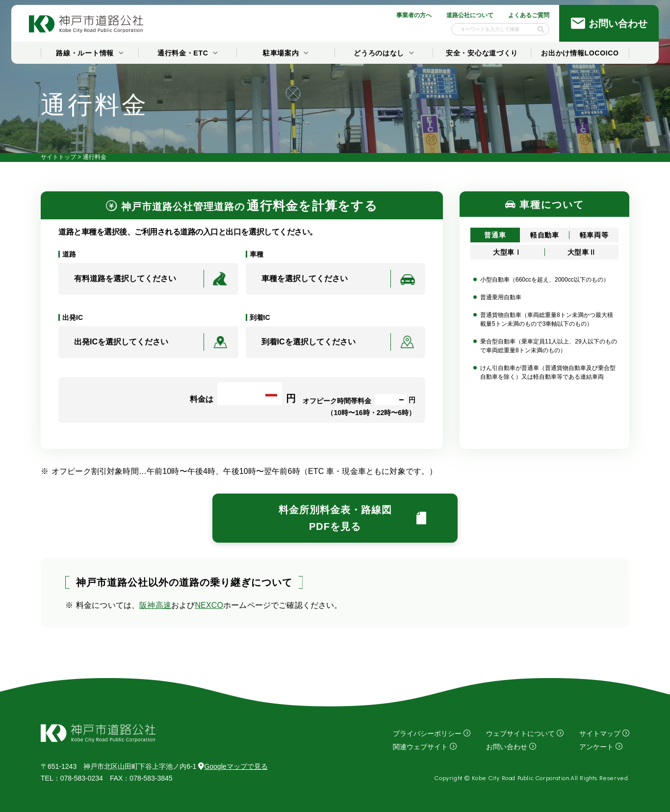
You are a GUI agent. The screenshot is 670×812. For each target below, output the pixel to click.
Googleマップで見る (233, 766)
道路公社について (470, 15)
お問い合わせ (507, 747)
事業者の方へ (414, 15)
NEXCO (209, 605)
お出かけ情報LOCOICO (580, 53)
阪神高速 (155, 605)
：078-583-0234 (72, 778)
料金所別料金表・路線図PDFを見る (335, 518)
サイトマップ (600, 733)
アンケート (596, 747)
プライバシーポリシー (427, 733)
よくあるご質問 (529, 15)
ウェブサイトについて (520, 733)
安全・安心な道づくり (482, 53)
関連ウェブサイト (420, 747)
